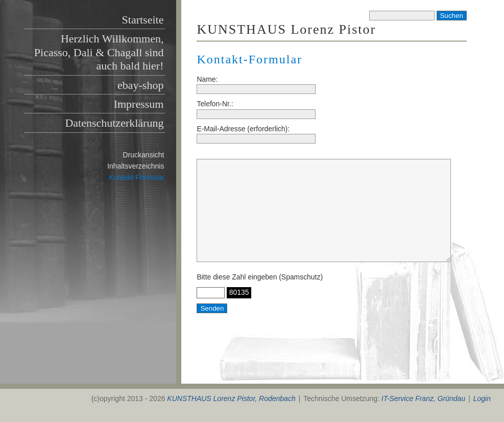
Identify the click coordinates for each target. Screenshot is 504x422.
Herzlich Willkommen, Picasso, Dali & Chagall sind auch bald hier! (99, 52)
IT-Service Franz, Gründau (423, 398)
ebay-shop (140, 85)
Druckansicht (144, 155)
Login (482, 398)
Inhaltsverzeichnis (136, 166)
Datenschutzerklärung (114, 123)
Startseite (143, 20)
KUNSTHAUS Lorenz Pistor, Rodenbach (231, 398)
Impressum (139, 104)
